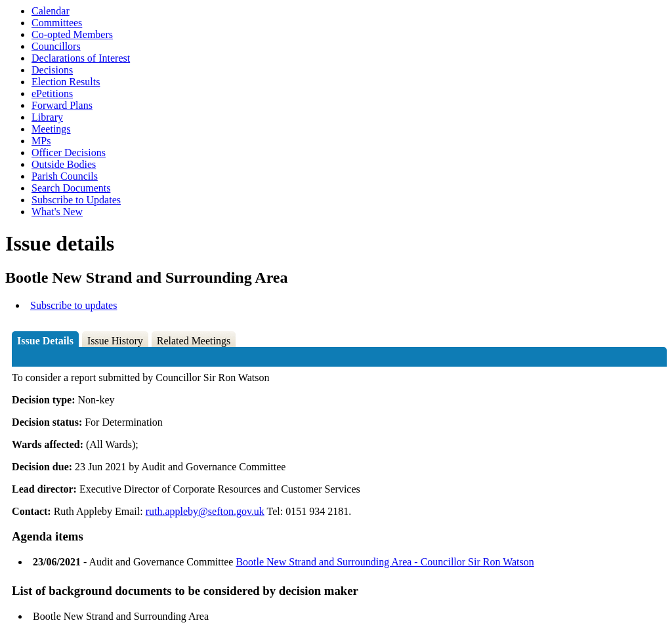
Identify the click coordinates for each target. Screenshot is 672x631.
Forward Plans (62, 105)
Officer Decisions (69, 153)
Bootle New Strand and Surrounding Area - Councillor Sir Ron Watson (385, 562)
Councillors (56, 46)
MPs (41, 141)
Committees (57, 23)
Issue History (115, 341)
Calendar (51, 11)
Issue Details (45, 341)
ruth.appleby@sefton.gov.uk (205, 511)
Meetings (51, 129)
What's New (57, 212)
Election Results (66, 82)
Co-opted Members (72, 34)
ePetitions (52, 93)
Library (47, 117)
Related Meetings (194, 341)
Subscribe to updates (73, 305)
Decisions (52, 70)
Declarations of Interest (81, 58)
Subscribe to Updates (76, 200)
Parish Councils (65, 176)
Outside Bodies (64, 164)
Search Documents (71, 188)
